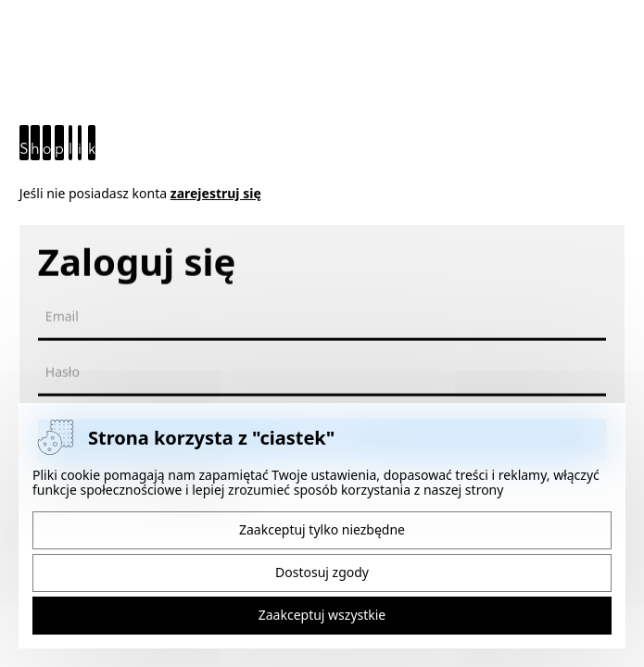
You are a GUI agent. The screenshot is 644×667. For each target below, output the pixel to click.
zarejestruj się (216, 193)
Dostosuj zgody (322, 572)
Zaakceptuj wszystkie (322, 615)
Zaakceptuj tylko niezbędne (322, 529)
